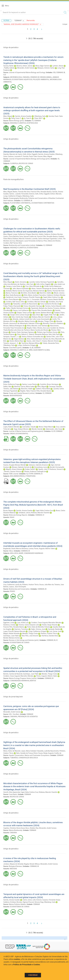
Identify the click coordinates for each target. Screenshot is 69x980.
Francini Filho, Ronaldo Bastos (41, 192)
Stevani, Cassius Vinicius (13, 471)
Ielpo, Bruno (36, 315)
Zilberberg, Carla (40, 116)
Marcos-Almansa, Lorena (25, 549)
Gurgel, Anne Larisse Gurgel (20, 315)
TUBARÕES (14, 758)
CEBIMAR (60, 72)
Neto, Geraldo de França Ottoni (27, 753)
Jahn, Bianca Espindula (21, 289)
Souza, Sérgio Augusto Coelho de (50, 753)
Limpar (65, 24)
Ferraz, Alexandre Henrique (33, 306)
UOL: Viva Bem (14, 714)
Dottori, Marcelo (56, 194)
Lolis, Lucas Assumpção (41, 319)
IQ (27, 474)
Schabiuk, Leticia (25, 513)
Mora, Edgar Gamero (43, 66)
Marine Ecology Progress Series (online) (23, 678)
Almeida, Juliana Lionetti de (22, 319)
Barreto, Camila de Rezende (13, 674)
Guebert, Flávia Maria (43, 389)
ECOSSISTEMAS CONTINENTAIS (43, 203)
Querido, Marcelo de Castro (13, 154)
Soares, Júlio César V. (34, 341)
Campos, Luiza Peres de (14, 286)
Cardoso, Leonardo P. (15, 156)
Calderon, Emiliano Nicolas (53, 234)
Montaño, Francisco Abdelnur (53, 323)
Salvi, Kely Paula (54, 334)
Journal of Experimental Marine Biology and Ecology (27, 72)
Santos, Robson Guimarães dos (33, 337)
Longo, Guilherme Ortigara (12, 196)
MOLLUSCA (14, 553)
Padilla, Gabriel (9, 68)
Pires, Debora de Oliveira (52, 241)
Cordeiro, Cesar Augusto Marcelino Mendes (46, 623)
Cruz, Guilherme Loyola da (12, 585)
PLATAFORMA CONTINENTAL (21, 203)
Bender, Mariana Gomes (12, 638)
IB (64, 72)
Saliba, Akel (7, 387)
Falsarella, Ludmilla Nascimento (48, 751)
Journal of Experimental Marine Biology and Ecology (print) (29, 159)
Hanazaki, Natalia (54, 629)
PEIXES (12, 591)
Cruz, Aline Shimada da (33, 286)
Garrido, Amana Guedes (23, 116)
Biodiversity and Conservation (19, 589)
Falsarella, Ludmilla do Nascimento (25, 304)
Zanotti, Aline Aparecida (12, 792)
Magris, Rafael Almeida (11, 633)
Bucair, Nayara (8, 511)
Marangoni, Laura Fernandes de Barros (29, 241)
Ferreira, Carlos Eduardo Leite (55, 306)
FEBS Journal (14, 474)
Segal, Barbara (19, 339)
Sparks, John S (44, 469)
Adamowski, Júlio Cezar (54, 429)
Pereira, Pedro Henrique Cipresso (23, 332)
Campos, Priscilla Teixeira (31, 297)
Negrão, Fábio (32, 328)
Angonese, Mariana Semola (35, 291)
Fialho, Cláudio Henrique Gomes (17, 308)
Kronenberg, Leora (41, 467)
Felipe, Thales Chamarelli (12, 306)
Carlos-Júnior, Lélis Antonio (32, 900)
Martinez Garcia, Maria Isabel (24, 387)
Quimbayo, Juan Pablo (11, 636)
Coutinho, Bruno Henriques (49, 384)
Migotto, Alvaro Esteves (14, 469)
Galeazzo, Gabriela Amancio (38, 465)
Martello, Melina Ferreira (27, 321)
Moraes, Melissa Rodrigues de (14, 326)
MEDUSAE (13, 869)
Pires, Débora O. (23, 334)
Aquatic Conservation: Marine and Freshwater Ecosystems (29, 755)
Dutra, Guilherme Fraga (11, 384)
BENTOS (33, 681)
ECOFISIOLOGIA (32, 123)
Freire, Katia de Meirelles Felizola (38, 627)
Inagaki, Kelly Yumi (50, 315)
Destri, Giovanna (21, 282)
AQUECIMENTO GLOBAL (42, 350)
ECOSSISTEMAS (32, 248)
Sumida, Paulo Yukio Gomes (33, 156)
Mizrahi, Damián (37, 429)
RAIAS (12, 517)
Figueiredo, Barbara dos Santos (42, 308)
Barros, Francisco (12, 293)
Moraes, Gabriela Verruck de (22, 467)
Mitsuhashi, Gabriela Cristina (30, 323)
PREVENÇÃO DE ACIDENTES (28, 717)
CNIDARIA (26, 77)
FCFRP (31, 474)
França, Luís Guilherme (21, 310)
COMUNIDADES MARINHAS (33, 553)
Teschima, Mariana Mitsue (30, 343)
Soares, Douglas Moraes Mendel (15, 465)
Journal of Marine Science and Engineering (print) (26, 431)
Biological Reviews (15, 866)
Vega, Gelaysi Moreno (21, 429)
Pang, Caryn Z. (16, 118)
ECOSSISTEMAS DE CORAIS (20, 643)
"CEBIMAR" (19, 21)
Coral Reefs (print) (15, 348)
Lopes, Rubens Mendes (11, 427)
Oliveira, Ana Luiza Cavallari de (48, 328)
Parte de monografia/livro (14, 179)
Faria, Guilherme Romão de (50, 304)
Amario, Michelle (58, 289)
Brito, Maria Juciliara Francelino (35, 295)
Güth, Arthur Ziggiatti (30, 154)
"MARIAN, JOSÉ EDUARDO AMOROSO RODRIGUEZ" (22, 24)
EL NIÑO (30, 350)
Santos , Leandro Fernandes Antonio (22, 194)
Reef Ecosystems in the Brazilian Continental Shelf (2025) (30, 189)
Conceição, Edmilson (39, 299)
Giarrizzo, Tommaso (21, 629)
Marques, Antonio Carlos (46, 68)
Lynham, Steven (58, 66)
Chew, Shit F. (39, 118)
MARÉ (21, 553)
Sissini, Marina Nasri (17, 341)
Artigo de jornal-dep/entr (13, 697)
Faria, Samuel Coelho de (28, 236)
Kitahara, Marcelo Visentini (22, 239)
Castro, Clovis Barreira (11, 236)
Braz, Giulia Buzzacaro (14, 295)
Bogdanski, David (9, 549)
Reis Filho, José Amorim (30, 636)
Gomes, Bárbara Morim (43, 313)
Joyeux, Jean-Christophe (17, 587)
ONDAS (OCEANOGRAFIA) (19, 434)
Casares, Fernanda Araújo (51, 900)
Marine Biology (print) (16, 121)
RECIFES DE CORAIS (26, 163)
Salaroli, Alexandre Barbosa (38, 334)
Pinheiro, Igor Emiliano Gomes (47, 332)
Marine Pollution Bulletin (17, 904)
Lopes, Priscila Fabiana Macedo (14, 631)
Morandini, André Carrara (26, 68)
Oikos (11, 551)
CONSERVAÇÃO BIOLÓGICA (28, 758)
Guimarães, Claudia (29, 427)
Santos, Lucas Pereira (30, 384)
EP (54, 431)
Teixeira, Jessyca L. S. (11, 343)
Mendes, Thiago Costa (46, 321)
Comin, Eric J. (26, 299)
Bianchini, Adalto (38, 234)
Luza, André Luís (59, 284)
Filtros (6, 21)
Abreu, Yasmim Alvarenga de (41, 289)
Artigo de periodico (11, 47)
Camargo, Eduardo (55, 387)
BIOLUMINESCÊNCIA (17, 476)
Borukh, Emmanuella (57, 467)
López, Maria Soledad (29, 751)
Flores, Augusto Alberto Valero (44, 549)
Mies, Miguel (8, 116)
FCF (5, 75)
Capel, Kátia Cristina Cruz (52, 297)
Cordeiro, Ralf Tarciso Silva (13, 243)
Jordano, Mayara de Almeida (13, 864)
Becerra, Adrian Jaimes (25, 66)
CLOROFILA (14, 163)
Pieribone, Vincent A (56, 469)
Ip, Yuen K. (28, 118)
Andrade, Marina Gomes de (15, 291)
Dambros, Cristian (10, 625)
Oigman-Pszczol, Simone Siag (33, 902)
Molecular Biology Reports (18, 515)
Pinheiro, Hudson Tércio (30, 585)
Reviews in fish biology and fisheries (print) (24, 640)
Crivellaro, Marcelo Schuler (36, 302)
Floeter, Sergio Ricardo (50, 625)
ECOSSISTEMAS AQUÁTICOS (22, 79)
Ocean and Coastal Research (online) (22, 393)
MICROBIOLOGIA (16, 77)
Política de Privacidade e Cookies (27, 965)
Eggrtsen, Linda (9, 623)
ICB (54, 72)
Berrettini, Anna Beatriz (29, 293)
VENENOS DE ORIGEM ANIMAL (41, 77)
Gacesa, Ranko (8, 66)
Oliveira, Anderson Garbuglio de (35, 471)
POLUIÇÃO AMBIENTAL (41, 79)
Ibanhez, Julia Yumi (27, 284)
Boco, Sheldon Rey (32, 828)
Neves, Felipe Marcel (46, 427)
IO (33, 121)
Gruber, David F (30, 469)
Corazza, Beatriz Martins (55, 299)
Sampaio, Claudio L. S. (11, 337)
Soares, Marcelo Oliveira (51, 341)
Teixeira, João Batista (11, 389)
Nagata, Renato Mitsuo (32, 864)
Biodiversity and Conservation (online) (22, 245)
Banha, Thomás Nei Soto (21, 192)
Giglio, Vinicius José (38, 629)
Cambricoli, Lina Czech (14, 297)
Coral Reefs (13, 794)
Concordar (33, 975)
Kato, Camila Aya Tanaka (20, 317)
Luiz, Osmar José (55, 631)
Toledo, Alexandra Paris (51, 343)
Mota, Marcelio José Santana (37, 326)
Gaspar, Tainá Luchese (25, 313)
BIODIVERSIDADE (16, 396)
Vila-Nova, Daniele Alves (50, 636)
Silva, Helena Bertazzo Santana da (39, 339)
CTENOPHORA (30, 476)
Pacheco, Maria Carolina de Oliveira (36, 330)
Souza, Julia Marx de (46, 585)
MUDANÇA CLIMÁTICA (18, 123)
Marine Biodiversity (16, 830)
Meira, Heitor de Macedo (12, 751)
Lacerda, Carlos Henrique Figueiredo (44, 239)
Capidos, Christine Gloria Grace (14, 828)
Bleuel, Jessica (59, 293)
